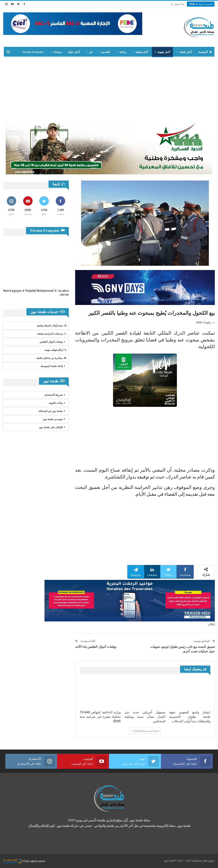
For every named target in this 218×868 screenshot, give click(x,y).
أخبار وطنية (142, 52)
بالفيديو (106, 52)
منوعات (57, 52)
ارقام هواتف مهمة (56, 350)
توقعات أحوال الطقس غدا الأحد (96, 647)
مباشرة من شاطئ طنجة (51, 358)
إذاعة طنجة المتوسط (52, 366)
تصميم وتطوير (37, 861)
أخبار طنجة (186, 52)
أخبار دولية (74, 52)
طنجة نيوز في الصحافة (51, 411)
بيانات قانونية (56, 403)
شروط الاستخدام (54, 395)
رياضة (123, 52)
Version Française (33, 52)
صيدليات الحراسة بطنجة (52, 334)
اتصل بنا (177, 4)
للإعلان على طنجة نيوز (51, 427)
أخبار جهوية (164, 52)
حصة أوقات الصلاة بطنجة (52, 326)
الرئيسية (205, 52)
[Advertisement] (109, 89)
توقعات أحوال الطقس (51, 342)
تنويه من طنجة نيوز (53, 419)
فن (91, 52)
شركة (16, 861)
